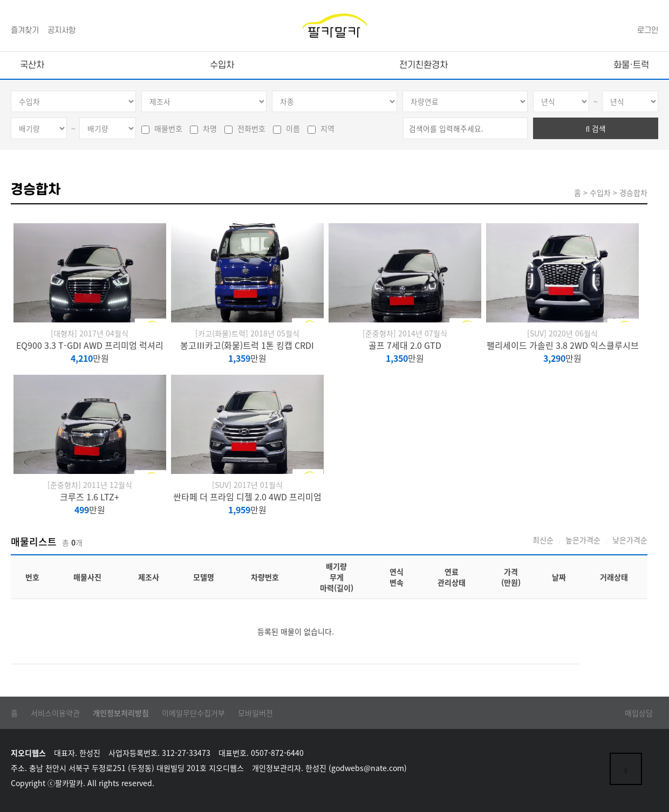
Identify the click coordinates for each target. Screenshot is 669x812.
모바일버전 (255, 713)
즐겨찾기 (25, 30)
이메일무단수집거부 (193, 713)
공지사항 (62, 30)
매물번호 (162, 128)
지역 (321, 128)
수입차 (222, 65)
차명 (203, 128)
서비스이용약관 (55, 713)
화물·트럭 (631, 65)
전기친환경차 (424, 65)
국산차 (32, 65)
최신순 (543, 540)
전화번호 (245, 128)
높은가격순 (583, 540)
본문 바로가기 (0, 0)
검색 (596, 128)
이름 (286, 128)
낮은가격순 (630, 540)
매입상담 (639, 713)
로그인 (648, 30)
